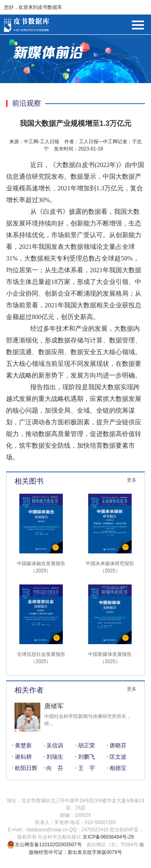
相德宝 (118, 768)
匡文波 (118, 757)
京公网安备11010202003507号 (44, 845)
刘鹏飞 (87, 757)
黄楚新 (23, 745)
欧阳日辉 (26, 768)
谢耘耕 (23, 757)
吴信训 (55, 745)
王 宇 (87, 768)
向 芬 (55, 768)
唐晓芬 (118, 745)
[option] (75, 717)
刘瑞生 (55, 757)
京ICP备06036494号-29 (108, 837)
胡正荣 (87, 745)
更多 (132, 480)
